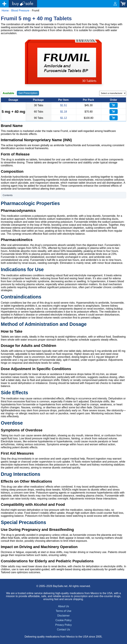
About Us (63, 606)
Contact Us (63, 629)
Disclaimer (64, 616)
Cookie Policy (64, 620)
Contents (8, 195)
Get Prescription (28, 93)
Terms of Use (63, 611)
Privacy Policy (63, 625)
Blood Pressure (20, 11)
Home (5, 11)
